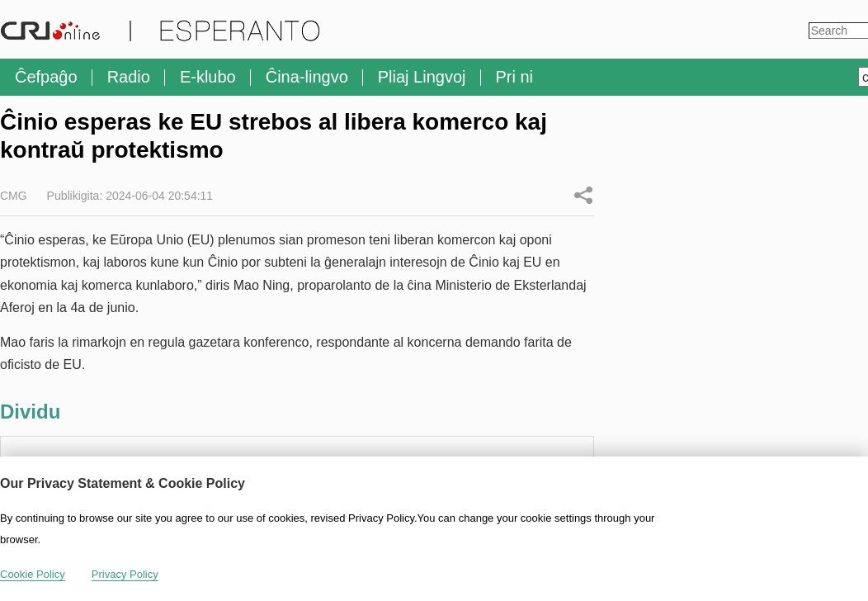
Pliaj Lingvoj (422, 77)
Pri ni (515, 77)
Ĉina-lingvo (307, 77)
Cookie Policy (33, 574)
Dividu (583, 195)
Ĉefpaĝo (46, 77)
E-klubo (208, 77)
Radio (129, 77)
